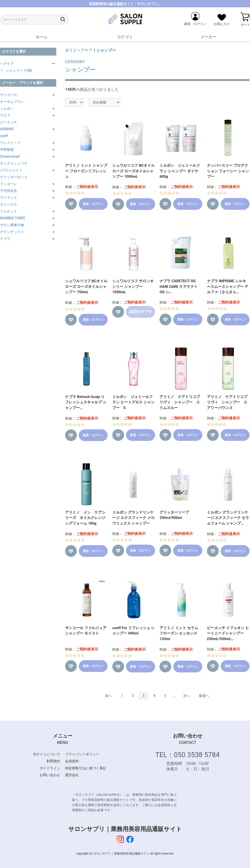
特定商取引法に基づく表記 (86, 768)
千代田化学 (9, 191)
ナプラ (5, 239)
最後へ (204, 696)
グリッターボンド (14, 177)
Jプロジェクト (11, 170)
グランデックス (12, 232)
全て (69, 50)
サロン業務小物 (12, 225)
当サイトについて (46, 754)
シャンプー (106, 50)
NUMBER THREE (13, 218)
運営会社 (72, 775)
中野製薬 (7, 150)
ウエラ (5, 115)
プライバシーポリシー (82, 754)
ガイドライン (50, 768)
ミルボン (7, 108)
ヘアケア (7, 64)
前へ (109, 696)
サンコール (9, 95)
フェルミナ (9, 211)
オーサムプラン (12, 102)
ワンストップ (10, 143)
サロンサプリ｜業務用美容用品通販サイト (125, 829)
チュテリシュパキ (14, 163)
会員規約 (72, 761)
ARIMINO (7, 129)
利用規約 (53, 761)
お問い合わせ (50, 775)
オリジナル (9, 204)
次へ (187, 696)
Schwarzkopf (10, 156)
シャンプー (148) (19, 70)
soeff (4, 136)
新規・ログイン (93, 204)
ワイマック (9, 198)
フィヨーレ (9, 184)
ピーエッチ (9, 122)
